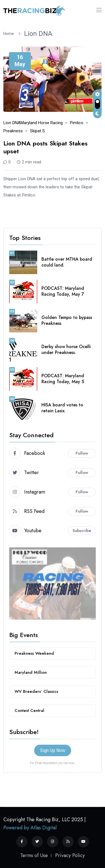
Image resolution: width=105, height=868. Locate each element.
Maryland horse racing (42, 123)
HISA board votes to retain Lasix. (62, 408)
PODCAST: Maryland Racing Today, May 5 (63, 379)
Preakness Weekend (34, 653)
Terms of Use (34, 855)
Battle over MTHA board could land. (67, 262)
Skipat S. (38, 131)
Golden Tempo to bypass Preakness (67, 320)
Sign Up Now (53, 750)
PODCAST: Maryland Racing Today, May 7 (63, 291)
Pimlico (77, 123)
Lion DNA (38, 34)
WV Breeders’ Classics (36, 691)
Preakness (13, 131)
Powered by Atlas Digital (30, 828)
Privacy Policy (70, 855)
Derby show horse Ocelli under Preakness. (66, 349)
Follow (82, 453)
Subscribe (82, 531)
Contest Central (29, 710)
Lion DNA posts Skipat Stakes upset (46, 147)
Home (10, 34)
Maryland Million (31, 672)
